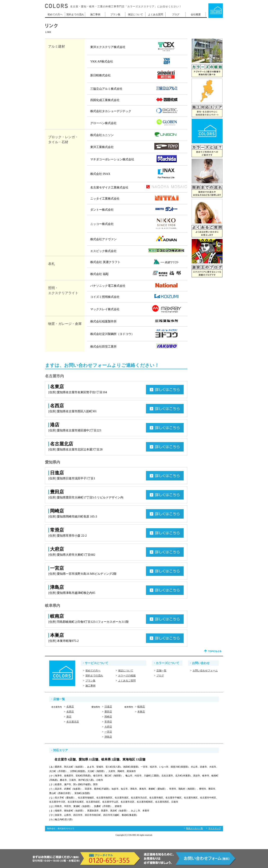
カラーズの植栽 (127, 676)
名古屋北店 (73, 722)
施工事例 (95, 14)
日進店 (108, 707)
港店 (69, 717)
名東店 (70, 707)
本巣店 (141, 712)
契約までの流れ (75, 14)
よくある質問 (156, 14)
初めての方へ (55, 14)
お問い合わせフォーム (205, 671)
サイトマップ (215, 828)
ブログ (176, 14)
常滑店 (108, 722)
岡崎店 (108, 717)
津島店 (108, 737)
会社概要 (196, 14)
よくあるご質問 (127, 681)
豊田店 (108, 712)
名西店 (70, 712)
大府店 (108, 727)
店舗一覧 (161, 671)
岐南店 (141, 707)
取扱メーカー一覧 (195, 828)
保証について (135, 14)
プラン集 (115, 14)
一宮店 (108, 732)
